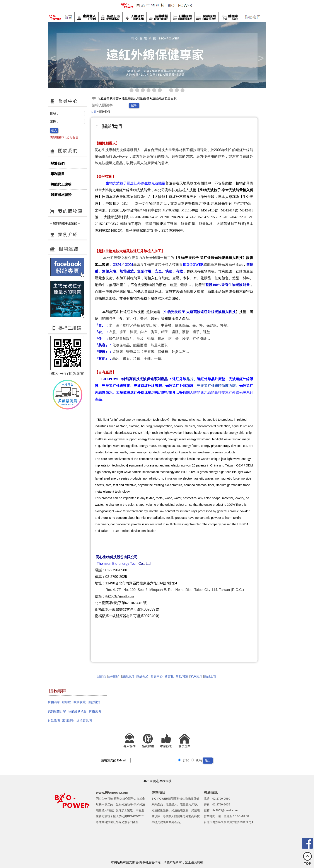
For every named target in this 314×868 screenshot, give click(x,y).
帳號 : (54, 114)
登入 (54, 130)
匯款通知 (94, 702)
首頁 (94, 112)
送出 (208, 760)
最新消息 (128, 676)
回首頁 (101, 676)
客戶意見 (196, 676)
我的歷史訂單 (57, 711)
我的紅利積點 (77, 711)
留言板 (169, 676)
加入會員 (72, 138)
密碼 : (54, 121)
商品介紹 (142, 676)
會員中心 (157, 676)
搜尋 (134, 105)
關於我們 (58, 163)
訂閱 (184, 760)
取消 (196, 760)
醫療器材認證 (61, 195)
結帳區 (67, 702)
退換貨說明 (84, 720)
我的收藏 (80, 702)
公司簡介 (114, 676)
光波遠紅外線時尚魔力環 (216, 386)
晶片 (190, 379)
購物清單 (54, 702)
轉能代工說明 (61, 184)
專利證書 (58, 174)
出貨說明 (68, 720)
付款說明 (54, 720)
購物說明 (95, 711)
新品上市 (210, 676)
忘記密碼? (57, 138)
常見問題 (182, 676)
